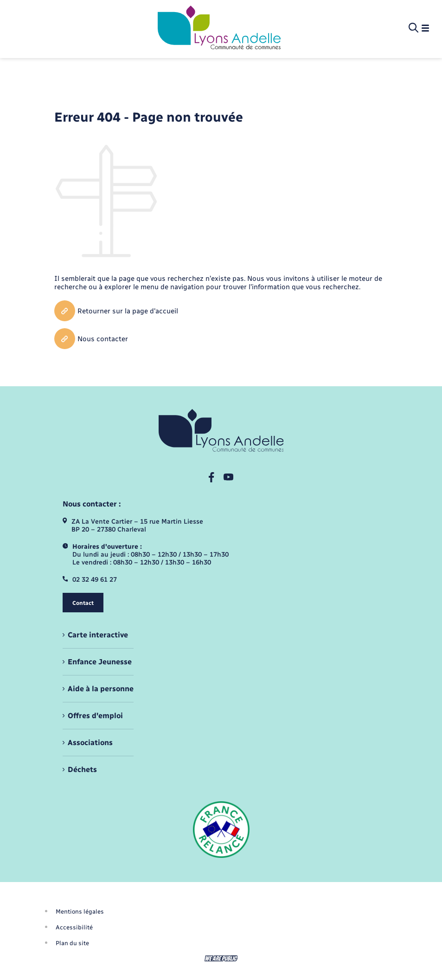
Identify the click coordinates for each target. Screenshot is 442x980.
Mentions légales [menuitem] (80, 912)
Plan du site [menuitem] (72, 943)
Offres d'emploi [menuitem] (95, 716)
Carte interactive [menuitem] (98, 635)
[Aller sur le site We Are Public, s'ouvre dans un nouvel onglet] (221, 958)
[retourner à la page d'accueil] (219, 28)
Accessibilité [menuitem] (74, 927)
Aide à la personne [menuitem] (101, 689)
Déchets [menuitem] (82, 769)
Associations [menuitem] (90, 743)
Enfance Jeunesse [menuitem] (100, 662)
